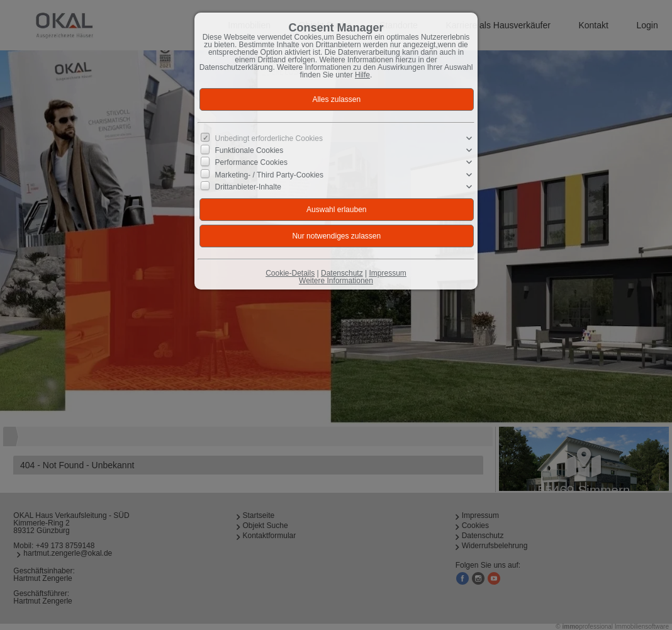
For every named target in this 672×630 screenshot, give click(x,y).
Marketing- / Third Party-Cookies (270, 174)
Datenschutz (342, 273)
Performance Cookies (251, 162)
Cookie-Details (290, 273)
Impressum (387, 273)
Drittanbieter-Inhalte (248, 187)
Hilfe (362, 75)
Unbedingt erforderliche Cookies (269, 138)
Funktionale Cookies (249, 150)
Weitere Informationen (336, 281)
